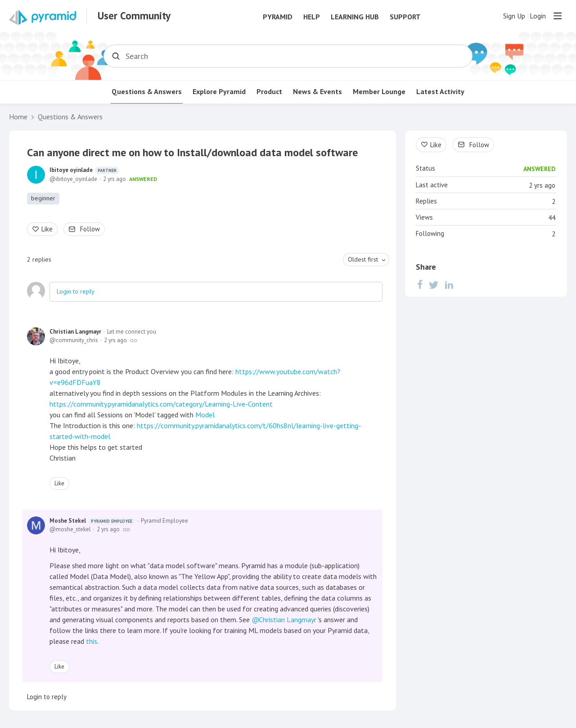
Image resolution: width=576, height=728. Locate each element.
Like (47, 229)
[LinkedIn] (449, 285)
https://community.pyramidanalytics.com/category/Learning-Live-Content (161, 404)
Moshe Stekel (92, 521)
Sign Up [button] (514, 16)
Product (269, 92)
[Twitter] (434, 285)
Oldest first (363, 259)
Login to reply (76, 291)
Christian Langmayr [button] (288, 619)
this (92, 641)
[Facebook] (420, 285)
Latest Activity (440, 92)
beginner (43, 198)
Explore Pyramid (219, 92)
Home (18, 117)
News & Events (317, 92)
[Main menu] (558, 16)
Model (205, 415)
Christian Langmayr (75, 332)
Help (312, 17)
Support (405, 17)
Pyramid (278, 17)
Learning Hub (355, 17)
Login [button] (538, 16)
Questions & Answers (147, 92)
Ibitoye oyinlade (84, 170)
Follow (90, 229)
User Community (134, 16)
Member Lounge (379, 92)
